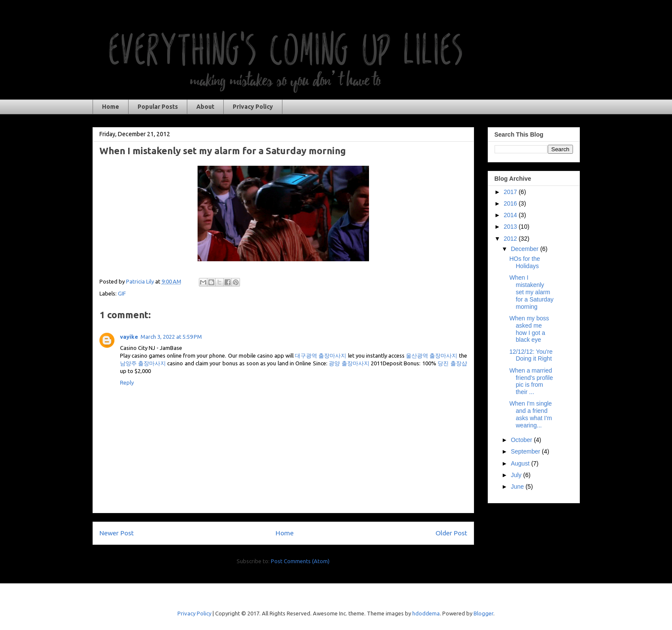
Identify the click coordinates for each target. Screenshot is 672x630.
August (521, 463)
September (526, 451)
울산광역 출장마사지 (432, 355)
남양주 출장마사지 (143, 363)
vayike (129, 337)
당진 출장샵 (452, 363)
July (517, 475)
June (518, 487)
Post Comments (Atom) (300, 561)
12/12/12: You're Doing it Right (531, 355)
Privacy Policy (253, 107)
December (525, 249)
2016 (511, 203)
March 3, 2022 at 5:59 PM (171, 337)
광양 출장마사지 (349, 363)
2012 (511, 239)
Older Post (451, 533)
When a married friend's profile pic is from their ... (531, 381)
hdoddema (426, 613)
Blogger (483, 613)
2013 (511, 227)
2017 (511, 192)
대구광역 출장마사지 (321, 355)
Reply (127, 382)
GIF (122, 293)
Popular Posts (158, 107)
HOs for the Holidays (525, 262)
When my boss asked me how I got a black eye (529, 329)
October (522, 440)
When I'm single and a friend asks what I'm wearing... (530, 414)
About (205, 107)
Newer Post (117, 533)
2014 (511, 215)
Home (111, 107)
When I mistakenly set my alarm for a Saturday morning (531, 292)
